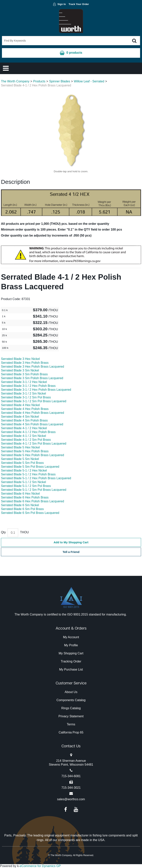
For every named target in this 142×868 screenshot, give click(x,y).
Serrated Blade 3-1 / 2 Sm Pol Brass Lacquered (34, 401)
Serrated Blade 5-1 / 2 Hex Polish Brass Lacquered (36, 478)
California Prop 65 (71, 732)
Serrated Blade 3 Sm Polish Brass (24, 374)
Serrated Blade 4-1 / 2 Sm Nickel (23, 436)
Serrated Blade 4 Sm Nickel (20, 417)
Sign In (62, 4)
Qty (3, 532)
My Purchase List (71, 669)
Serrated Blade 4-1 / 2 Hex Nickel (24, 428)
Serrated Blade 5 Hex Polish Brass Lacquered (32, 455)
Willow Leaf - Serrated (89, 81)
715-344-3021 (71, 788)
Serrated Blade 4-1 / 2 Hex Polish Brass (28, 432)
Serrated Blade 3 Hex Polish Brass (25, 363)
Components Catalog (71, 700)
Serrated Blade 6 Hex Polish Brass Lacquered (32, 501)
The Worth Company (15, 81)
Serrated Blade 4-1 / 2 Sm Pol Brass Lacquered (34, 444)
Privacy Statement (71, 716)
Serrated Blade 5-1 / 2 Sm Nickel (23, 482)
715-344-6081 (71, 776)
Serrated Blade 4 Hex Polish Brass (25, 409)
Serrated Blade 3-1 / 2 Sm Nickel (23, 393)
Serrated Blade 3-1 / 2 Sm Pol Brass (26, 397)
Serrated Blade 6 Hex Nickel (20, 494)
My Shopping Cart (71, 653)
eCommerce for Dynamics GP (40, 866)
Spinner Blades (60, 81)
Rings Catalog (71, 708)
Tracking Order (71, 661)
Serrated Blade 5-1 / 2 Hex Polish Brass (28, 474)
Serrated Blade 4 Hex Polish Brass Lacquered (32, 413)
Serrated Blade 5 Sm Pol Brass (22, 463)
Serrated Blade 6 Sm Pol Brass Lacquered (30, 513)
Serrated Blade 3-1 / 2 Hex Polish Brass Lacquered (36, 390)
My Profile (71, 645)
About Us (71, 692)
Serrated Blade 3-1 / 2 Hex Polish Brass (28, 386)
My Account (71, 637)
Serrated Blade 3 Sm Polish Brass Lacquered (32, 378)
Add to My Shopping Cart (71, 542)
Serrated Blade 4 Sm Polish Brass (24, 420)
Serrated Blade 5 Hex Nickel (20, 447)
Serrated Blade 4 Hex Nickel (20, 405)
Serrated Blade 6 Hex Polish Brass (25, 497)
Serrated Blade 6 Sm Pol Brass (22, 509)
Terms (71, 724)
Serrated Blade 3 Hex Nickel (20, 359)
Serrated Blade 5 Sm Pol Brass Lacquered (30, 467)
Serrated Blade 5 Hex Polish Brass (25, 451)
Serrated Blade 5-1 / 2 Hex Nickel (24, 470)
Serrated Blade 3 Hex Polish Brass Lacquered (32, 367)
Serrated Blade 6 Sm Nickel (20, 505)
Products (39, 81)
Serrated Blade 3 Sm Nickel (20, 370)
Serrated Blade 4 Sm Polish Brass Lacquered (32, 424)
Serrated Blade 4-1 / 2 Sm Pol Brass (26, 440)
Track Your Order (79, 4)
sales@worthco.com (71, 799)
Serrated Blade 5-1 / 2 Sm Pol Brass (26, 486)
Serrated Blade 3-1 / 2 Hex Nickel (24, 382)
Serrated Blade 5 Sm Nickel (20, 459)
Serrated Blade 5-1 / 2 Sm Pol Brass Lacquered (34, 490)
